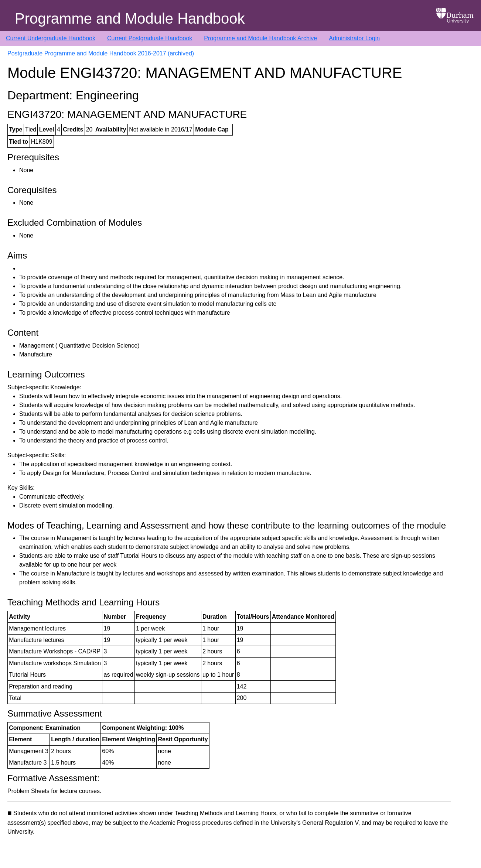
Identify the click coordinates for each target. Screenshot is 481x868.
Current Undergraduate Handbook (51, 38)
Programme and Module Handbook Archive (260, 38)
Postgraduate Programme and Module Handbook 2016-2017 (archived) (101, 53)
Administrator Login (354, 38)
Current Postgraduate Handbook (150, 38)
